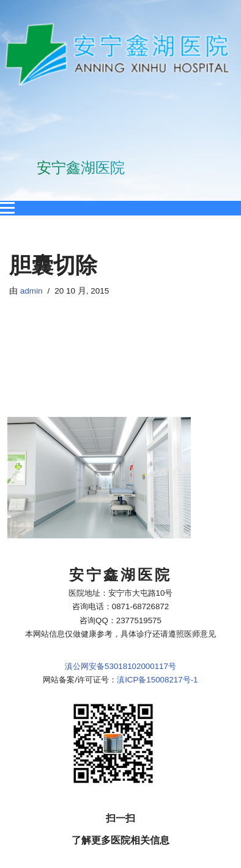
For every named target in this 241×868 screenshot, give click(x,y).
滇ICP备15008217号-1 (157, 517)
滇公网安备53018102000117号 (120, 503)
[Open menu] (7, 208)
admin (32, 291)
